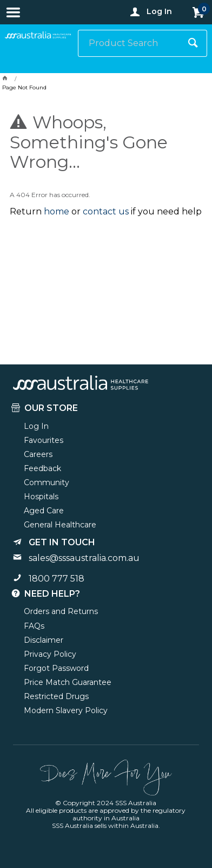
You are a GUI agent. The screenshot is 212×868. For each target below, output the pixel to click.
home (57, 211)
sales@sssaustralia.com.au (84, 558)
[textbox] (129, 43)
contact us (106, 211)
